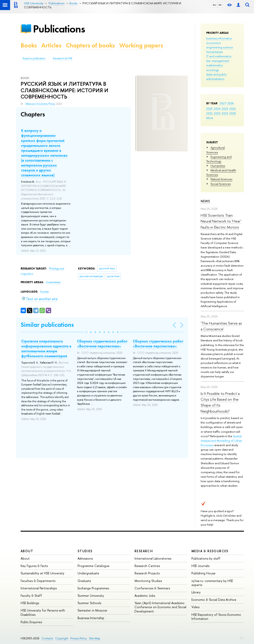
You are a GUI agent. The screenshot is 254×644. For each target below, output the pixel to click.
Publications (59, 29)
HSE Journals (200, 566)
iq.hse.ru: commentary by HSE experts (212, 583)
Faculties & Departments (38, 581)
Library (196, 592)
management (220, 61)
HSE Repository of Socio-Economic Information (216, 617)
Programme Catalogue (93, 566)
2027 (223, 103)
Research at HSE (63, 58)
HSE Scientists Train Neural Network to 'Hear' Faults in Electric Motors (221, 221)
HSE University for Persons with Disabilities (43, 612)
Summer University (91, 596)
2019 (225, 113)
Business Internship (91, 618)
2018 (233, 113)
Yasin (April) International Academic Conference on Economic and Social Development (160, 607)
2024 (217, 109)
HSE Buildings (30, 603)
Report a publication (34, 58)
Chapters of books (90, 45)
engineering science (220, 47)
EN (220, 5)
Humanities (218, 166)
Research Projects (147, 573)
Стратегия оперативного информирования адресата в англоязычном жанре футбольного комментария (46, 349)
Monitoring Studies (148, 581)
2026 (230, 103)
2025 (209, 109)
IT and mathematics (219, 56)
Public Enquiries (31, 622)
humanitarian (215, 52)
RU (215, 5)
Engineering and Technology (219, 159)
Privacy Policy (79, 638)
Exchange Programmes (93, 588)
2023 (225, 109)
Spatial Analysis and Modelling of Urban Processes (221, 441)
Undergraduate (88, 573)
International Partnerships (39, 588)
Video (196, 607)
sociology (213, 70)
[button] (86, 332)
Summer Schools (89, 603)
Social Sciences (221, 184)
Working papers (141, 45)
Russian (45, 292)
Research (144, 551)
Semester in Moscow (92, 610)
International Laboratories (153, 558)
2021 (209, 113)
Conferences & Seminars (152, 588)
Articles (51, 45)
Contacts (47, 638)
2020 (217, 113)
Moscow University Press (40, 104)
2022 (233, 109)
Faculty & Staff (31, 596)
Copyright (62, 638)
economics (213, 43)
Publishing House (203, 573)
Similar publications (47, 325)
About (27, 551)
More (210, 118)
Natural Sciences (221, 179)
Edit (242, 638)
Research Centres (147, 566)
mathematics (215, 65)
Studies (85, 551)
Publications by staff (206, 558)
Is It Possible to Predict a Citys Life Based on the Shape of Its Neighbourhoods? (220, 402)
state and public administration (217, 77)
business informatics (219, 38)
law (208, 61)
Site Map (95, 638)
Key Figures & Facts (34, 566)
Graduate (84, 581)
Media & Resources (210, 551)
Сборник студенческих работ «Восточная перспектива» (102, 344)
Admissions (85, 558)
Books (29, 45)
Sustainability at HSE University (42, 573)
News (205, 201)
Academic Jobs (145, 596)
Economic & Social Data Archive (214, 600)
